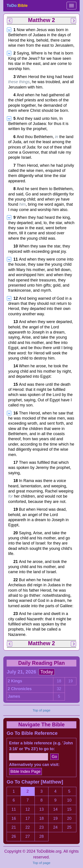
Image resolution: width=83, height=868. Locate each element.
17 (28, 818)
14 (55, 809)
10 (69, 800)
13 (41, 809)
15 (69, 809)
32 (59, 689)
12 (28, 809)
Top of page (42, 863)
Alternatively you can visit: (34, 765)
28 (41, 836)
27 (28, 836)
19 (70, 681)
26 (14, 836)
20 (69, 818)
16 (14, 818)
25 (69, 827)
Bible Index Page (25, 772)
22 (28, 827)
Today (47, 672)
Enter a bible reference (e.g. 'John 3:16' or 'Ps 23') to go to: (41, 746)
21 (14, 827)
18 (59, 681)
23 (41, 827)
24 (55, 827)
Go (54, 757)
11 (14, 809)
